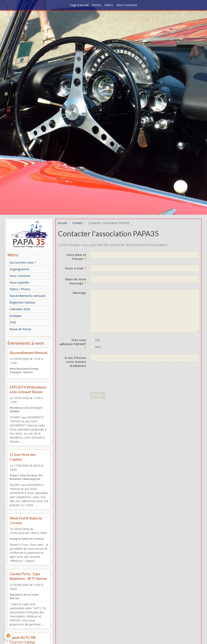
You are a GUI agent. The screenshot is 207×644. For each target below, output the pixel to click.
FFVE (13, 322)
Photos (97, 5)
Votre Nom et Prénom (76, 257)
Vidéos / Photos (20, 289)
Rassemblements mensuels (27, 296)
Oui (95, 340)
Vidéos (109, 5)
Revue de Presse (20, 329)
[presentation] (121, 380)
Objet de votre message (76, 281)
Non (96, 347)
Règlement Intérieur (22, 302)
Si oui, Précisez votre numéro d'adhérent (75, 362)
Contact (78, 223)
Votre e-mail (74, 268)
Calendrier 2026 (20, 309)
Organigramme (19, 269)
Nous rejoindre (19, 282)
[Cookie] (9, 636)
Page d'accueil (79, 5)
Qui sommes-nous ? (23, 262)
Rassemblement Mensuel (29, 353)
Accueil (62, 223)
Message (79, 293)
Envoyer (98, 395)
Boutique (15, 316)
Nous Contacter (127, 5)
